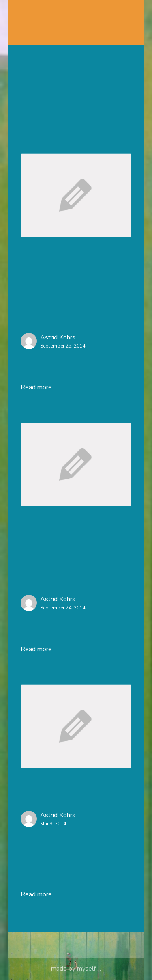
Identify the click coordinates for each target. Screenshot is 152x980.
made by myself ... (76, 969)
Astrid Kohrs (58, 337)
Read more (36, 387)
